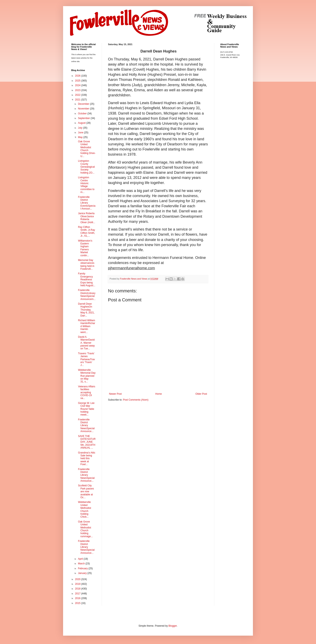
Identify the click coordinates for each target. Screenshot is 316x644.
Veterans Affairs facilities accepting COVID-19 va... (86, 392)
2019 (78, 584)
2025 (78, 81)
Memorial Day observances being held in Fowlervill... (86, 265)
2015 (78, 603)
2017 (78, 594)
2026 (78, 76)
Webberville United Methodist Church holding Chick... (84, 509)
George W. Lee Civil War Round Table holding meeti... (86, 409)
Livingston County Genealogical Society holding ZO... (86, 167)
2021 (78, 100)
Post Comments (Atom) (136, 400)
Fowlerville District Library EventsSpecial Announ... (86, 203)
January (83, 573)
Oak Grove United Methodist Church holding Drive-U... (86, 149)
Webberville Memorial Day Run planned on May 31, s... (86, 376)
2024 (78, 85)
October (83, 114)
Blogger (173, 626)
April (81, 559)
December (84, 104)
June (81, 133)
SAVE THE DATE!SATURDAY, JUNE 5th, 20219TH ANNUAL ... (86, 442)
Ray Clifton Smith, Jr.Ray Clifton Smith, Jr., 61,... (86, 231)
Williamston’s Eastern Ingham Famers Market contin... (85, 248)
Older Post (201, 394)
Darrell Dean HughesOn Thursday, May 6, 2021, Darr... (86, 310)
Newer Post (115, 394)
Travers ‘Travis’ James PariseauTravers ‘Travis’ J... (86, 359)
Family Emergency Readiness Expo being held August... (86, 280)
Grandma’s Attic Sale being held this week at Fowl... (86, 459)
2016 (78, 598)
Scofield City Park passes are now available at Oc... (86, 491)
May (81, 137)
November (84, 109)
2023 (78, 90)
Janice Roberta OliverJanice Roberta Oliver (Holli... (86, 218)
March (82, 564)
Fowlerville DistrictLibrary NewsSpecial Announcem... (86, 295)
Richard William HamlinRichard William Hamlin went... (86, 326)
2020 (78, 579)
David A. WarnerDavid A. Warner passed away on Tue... (86, 343)
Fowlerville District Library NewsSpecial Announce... (86, 426)
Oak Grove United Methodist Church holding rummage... (85, 529)
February (83, 568)
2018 (78, 589)
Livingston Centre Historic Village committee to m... (86, 185)
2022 (78, 95)
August (82, 123)
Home (159, 394)
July (81, 128)
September (84, 118)
